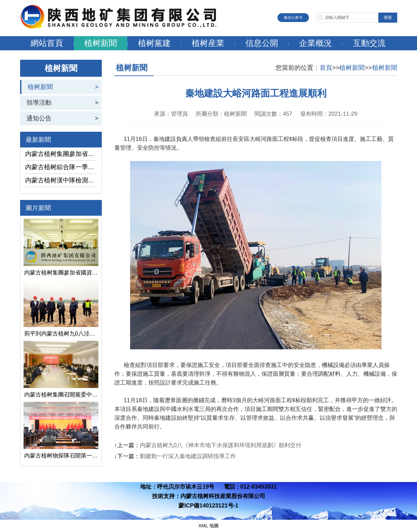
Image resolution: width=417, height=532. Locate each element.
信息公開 (262, 43)
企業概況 (315, 43)
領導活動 (39, 103)
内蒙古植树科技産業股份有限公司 (223, 496)
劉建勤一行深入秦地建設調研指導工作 (188, 456)
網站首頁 (47, 43)
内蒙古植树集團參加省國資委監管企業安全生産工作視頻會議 (61, 154)
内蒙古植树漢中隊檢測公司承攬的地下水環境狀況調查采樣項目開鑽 (61, 180)
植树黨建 (154, 43)
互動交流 (369, 43)
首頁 (326, 68)
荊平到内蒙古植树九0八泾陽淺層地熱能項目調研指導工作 (61, 334)
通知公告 (39, 118)
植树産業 (208, 43)
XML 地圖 (208, 526)
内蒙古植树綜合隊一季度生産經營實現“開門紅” (61, 167)
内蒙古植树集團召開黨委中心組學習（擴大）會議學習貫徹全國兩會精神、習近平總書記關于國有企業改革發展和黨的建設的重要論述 (61, 395)
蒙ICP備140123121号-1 (208, 506)
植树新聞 (101, 43)
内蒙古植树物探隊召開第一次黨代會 (61, 456)
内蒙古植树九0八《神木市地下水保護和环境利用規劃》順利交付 (221, 445)
